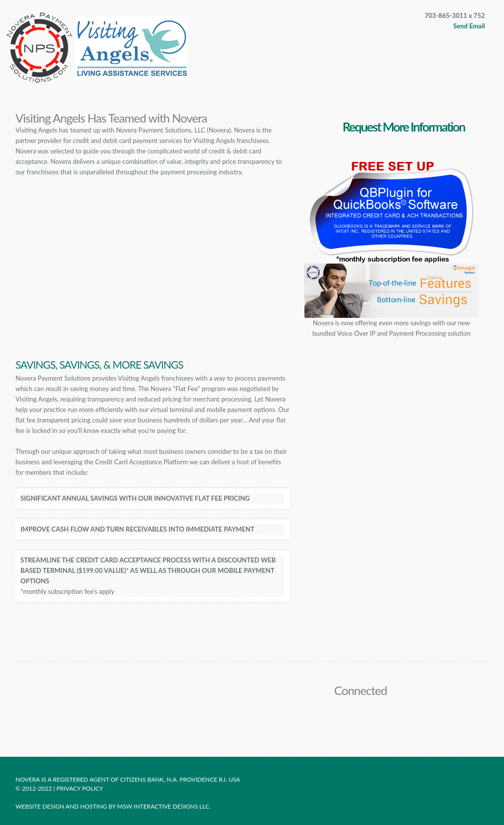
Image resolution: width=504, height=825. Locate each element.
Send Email (469, 26)
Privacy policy (80, 788)
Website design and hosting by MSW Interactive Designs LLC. (113, 806)
